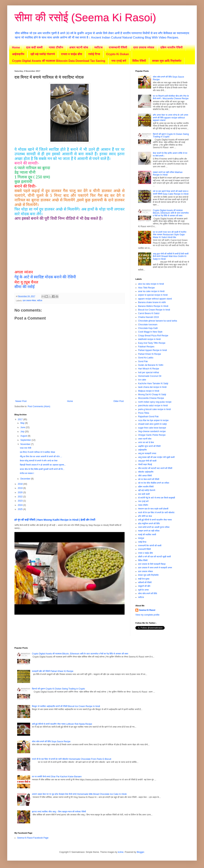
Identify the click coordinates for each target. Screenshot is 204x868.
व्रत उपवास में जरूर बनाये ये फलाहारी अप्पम (155, 568)
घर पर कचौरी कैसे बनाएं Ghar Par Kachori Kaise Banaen (57, 777)
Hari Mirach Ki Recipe (149, 369)
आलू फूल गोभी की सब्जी (147, 461)
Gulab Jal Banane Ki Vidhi (151, 365)
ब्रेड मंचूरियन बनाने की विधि (149, 524)
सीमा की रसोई (24, 287)
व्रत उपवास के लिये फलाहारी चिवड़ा (152, 564)
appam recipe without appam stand (155, 299)
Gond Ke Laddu (146, 358)
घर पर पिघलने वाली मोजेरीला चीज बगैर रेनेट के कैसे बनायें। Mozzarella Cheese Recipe (171, 97)
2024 (21, 505)
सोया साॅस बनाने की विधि (148, 593)
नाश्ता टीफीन (56, 47)
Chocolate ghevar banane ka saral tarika (158, 321)
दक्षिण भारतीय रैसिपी (171, 47)
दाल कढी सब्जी (34, 47)
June (23, 427)
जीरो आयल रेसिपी (145, 476)
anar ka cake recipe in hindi (151, 291)
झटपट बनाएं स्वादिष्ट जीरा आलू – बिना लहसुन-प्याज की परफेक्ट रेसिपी (59, 812)
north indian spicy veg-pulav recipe (155, 402)
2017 (21, 419)
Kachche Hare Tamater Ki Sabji (153, 383)
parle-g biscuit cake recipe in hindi (154, 409)
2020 (21, 492)
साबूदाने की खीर (144, 586)
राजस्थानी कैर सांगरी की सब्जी (150, 546)
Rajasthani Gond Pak (148, 417)
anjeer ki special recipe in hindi (153, 295)
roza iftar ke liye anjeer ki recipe (153, 420)
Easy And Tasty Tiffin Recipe (152, 343)
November (26, 444)
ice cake (142, 380)
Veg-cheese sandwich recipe (152, 431)
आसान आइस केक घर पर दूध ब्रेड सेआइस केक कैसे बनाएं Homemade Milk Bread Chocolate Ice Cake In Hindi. (80, 794)
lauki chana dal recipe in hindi (152, 387)
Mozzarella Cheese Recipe (151, 398)
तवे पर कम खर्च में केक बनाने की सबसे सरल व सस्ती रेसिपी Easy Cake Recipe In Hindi (171, 192)
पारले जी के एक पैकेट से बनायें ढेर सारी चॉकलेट (156, 513)
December (26, 479)
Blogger (140, 852)
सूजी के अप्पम (143, 590)
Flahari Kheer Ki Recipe (150, 354)
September (26, 440)
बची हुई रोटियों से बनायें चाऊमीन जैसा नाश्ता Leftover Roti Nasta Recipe (62, 724)
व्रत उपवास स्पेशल (144, 47)
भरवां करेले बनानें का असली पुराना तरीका (154, 527)
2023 (21, 501)
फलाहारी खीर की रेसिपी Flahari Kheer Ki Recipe (53, 671)
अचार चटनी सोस (79, 47)
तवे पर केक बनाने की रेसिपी (149, 479)
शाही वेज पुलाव (144, 579)
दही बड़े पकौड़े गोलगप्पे (43, 54)
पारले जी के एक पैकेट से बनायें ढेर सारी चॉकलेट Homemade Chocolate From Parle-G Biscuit (72, 759)
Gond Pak (143, 361)
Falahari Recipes (146, 347)
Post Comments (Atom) (39, 406)
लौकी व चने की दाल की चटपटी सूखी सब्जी (154, 557)
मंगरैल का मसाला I (27, 473)
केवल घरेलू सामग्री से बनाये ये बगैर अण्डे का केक (39, 461)
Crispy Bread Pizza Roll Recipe (153, 336)
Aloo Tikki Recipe (146, 288)
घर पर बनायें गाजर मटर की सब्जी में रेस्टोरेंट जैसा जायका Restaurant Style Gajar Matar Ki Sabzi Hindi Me (170, 235)
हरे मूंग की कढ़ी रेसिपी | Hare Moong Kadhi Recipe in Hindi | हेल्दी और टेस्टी (55, 520)
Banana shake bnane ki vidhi (152, 302)
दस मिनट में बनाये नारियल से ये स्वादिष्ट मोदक (37, 452)
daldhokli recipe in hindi (149, 339)
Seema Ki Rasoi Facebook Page (33, 838)
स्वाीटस (98, 47)
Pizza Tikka (144, 413)
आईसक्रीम (18, 54)
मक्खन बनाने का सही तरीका (149, 531)
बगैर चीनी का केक (145, 516)
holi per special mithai (148, 372)
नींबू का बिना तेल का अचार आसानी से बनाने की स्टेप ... (41, 456)
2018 (21, 484)
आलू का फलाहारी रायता (147, 453)
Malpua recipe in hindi (149, 391)
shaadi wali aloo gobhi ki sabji (152, 424)
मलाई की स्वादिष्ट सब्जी (147, 535)
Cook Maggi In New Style (150, 332)
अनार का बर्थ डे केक (146, 442)
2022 (21, 497)
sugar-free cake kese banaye (152, 428)
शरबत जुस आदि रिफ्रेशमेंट (167, 61)
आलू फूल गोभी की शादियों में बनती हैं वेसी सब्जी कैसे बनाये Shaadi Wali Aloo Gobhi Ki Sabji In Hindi (171, 256)
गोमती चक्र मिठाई (145, 464)
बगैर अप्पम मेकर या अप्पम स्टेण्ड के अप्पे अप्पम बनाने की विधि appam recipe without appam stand (171, 118)
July (23, 432)
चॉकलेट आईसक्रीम (146, 472)
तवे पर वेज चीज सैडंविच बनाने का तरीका (154, 483)
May (23, 423)
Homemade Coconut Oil (150, 376)
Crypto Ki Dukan (118, 54)
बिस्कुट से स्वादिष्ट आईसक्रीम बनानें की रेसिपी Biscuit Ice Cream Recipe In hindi (66, 706)
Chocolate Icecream (148, 325)
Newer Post (21, 401)
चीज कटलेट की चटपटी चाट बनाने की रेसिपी (155, 468)
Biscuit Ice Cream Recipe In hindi (154, 310)
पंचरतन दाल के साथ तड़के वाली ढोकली (153, 509)
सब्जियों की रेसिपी (145, 582)
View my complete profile (147, 615)
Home (16, 47)
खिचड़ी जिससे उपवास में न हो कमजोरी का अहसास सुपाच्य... (43, 465)
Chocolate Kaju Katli (148, 328)
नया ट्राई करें (119, 61)
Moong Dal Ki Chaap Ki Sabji (152, 395)
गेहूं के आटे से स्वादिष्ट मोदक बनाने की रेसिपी (45, 277)
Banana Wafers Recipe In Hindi (153, 306)
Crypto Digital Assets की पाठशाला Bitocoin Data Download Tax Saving (59, 61)
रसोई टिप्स (94, 54)
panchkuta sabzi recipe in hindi (153, 406)
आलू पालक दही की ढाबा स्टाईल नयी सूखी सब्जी (156, 457)
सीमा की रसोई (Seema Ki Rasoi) (85, 17)
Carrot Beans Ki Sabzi (149, 313)
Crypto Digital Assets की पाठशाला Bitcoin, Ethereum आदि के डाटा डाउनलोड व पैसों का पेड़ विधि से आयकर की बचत (171, 213)
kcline (121, 852)
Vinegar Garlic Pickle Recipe (152, 435)
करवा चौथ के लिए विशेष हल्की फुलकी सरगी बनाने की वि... (42, 469)
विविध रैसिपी (139, 61)
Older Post (119, 401)
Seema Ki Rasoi (147, 610)
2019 (21, 488)
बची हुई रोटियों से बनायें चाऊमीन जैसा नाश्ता (155, 520)
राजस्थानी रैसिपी (118, 47)
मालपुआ (141, 538)
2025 (21, 509)
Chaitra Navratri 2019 (148, 317)
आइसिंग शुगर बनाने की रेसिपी (149, 446)
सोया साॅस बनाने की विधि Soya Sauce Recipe (51, 741)
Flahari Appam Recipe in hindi (152, 350)
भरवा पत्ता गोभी (26, 448)
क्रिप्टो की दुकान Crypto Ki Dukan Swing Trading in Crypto (58, 689)
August (24, 436)
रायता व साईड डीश (72, 54)
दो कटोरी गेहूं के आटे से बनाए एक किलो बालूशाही (157, 498)
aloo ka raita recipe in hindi (151, 284)
